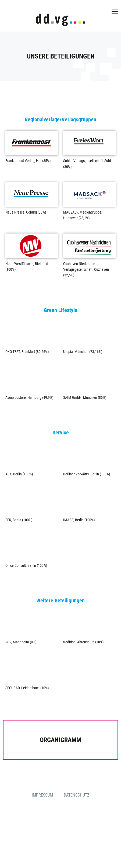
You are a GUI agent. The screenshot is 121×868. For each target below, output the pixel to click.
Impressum (42, 795)
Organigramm (60, 740)
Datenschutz (76, 795)
